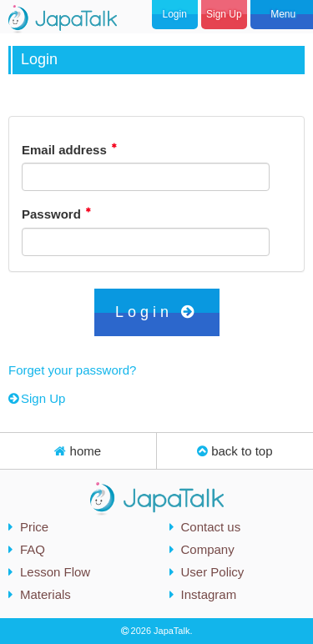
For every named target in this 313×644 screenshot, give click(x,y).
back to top (235, 451)
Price (34, 527)
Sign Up (224, 14)
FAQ (33, 549)
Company (208, 549)
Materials (45, 594)
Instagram (209, 594)
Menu (282, 14)
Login (174, 14)
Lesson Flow (55, 572)
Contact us (211, 527)
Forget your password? (72, 370)
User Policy (213, 572)
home (78, 451)
